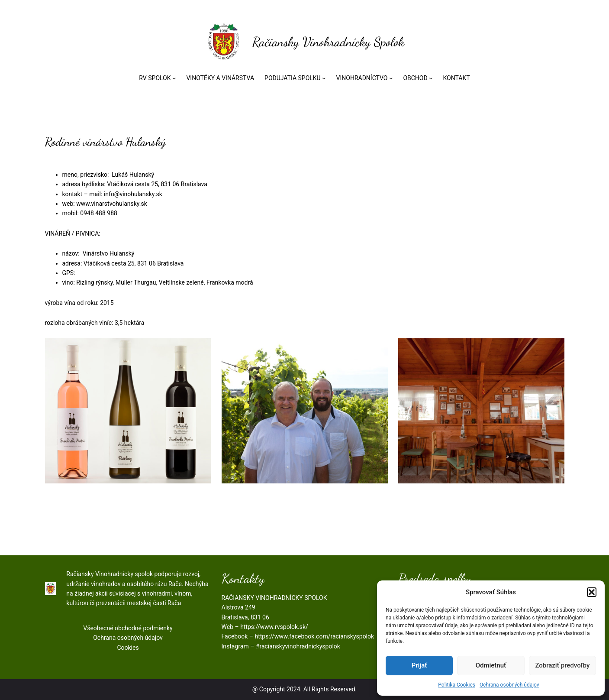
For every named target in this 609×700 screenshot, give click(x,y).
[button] (592, 592)
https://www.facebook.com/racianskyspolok (314, 636)
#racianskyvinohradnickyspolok (298, 646)
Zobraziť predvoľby (562, 665)
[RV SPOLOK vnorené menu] (174, 78)
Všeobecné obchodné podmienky (128, 628)
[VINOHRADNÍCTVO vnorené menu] (391, 78)
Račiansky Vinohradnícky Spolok (328, 42)
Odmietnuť (491, 665)
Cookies (128, 648)
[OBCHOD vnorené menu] (431, 78)
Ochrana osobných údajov (509, 685)
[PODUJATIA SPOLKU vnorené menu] (324, 78)
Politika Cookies (457, 685)
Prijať (419, 665)
